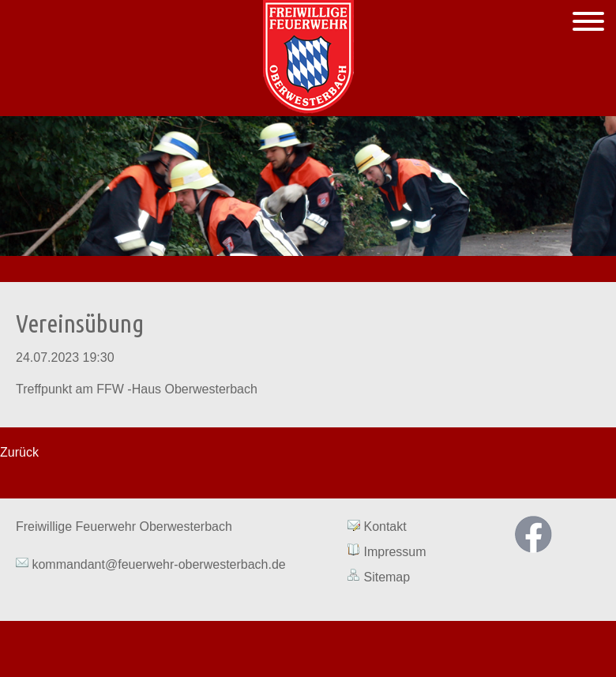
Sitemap (387, 577)
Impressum (394, 552)
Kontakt (385, 527)
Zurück (19, 452)
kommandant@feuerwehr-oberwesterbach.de (157, 564)
